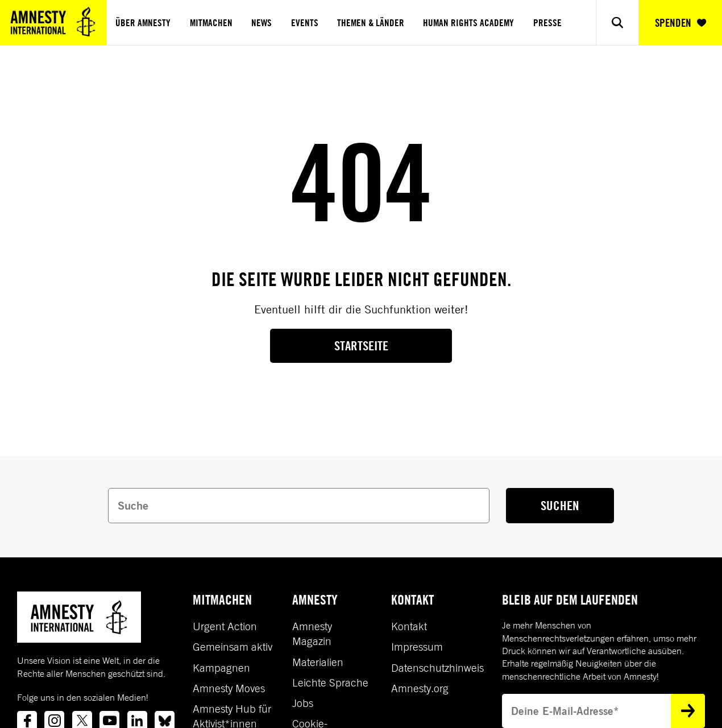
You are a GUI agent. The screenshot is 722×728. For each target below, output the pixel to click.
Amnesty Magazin (312, 634)
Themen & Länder (371, 23)
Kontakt (409, 626)
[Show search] (617, 22)
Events (305, 23)
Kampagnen (221, 668)
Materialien (318, 662)
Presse (547, 23)
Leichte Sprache (330, 682)
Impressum (417, 647)
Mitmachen (211, 23)
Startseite (361, 346)
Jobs (303, 703)
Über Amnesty (143, 23)
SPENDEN (680, 23)
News (262, 23)
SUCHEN (560, 505)
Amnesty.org (420, 688)
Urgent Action (225, 626)
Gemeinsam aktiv (233, 647)
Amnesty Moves (229, 688)
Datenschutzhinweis (437, 668)
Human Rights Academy (468, 23)
